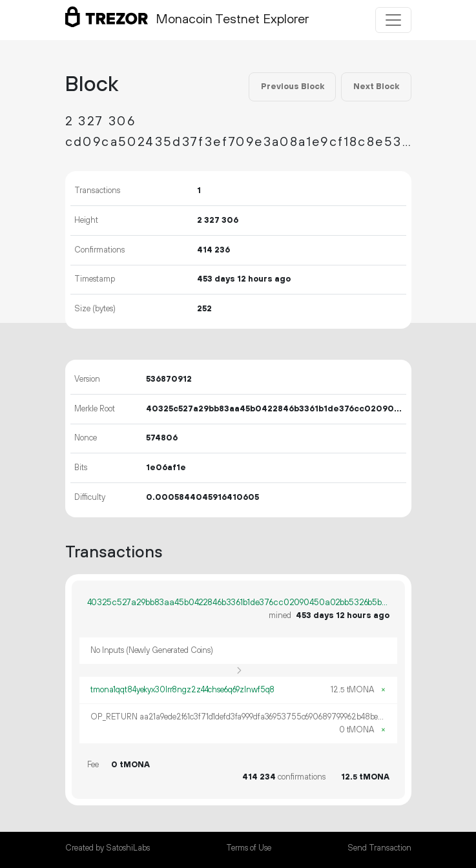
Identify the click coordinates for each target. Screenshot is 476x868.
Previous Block (293, 87)
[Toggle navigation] (393, 20)
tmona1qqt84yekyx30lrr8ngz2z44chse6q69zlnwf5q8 (182, 690)
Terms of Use (249, 848)
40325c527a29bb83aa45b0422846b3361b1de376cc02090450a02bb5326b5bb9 (238, 603)
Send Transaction (379, 848)
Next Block (376, 87)
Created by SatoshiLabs (108, 848)
